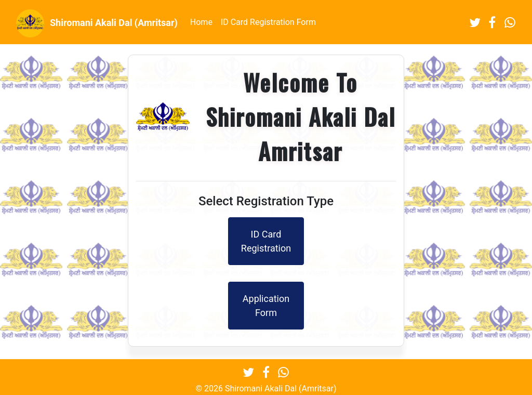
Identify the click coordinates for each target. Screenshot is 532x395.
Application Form (266, 306)
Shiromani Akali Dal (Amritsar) (97, 23)
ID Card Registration (266, 241)
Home (201, 22)
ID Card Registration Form (268, 22)
